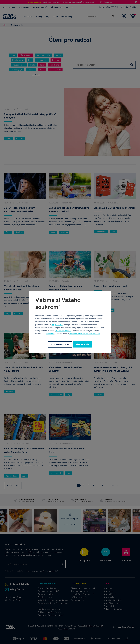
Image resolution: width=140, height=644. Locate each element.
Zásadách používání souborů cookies (84, 334)
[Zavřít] (109, 294)
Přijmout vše (57, 325)
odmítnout (50, 334)
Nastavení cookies (64, 331)
